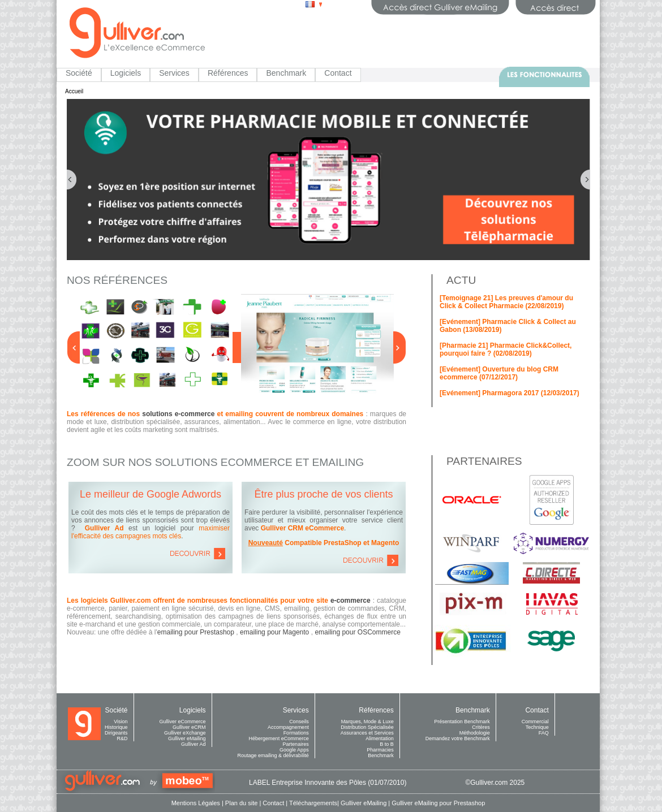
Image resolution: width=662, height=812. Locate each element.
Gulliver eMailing (187, 738)
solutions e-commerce (178, 414)
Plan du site (241, 803)
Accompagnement (288, 727)
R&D (122, 738)
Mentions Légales (196, 803)
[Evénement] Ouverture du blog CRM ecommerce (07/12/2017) (499, 373)
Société (79, 73)
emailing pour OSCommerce (358, 632)
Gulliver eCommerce (183, 722)
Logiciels (126, 73)
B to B (387, 744)
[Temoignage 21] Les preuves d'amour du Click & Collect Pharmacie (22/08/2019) (506, 302)
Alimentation (380, 738)
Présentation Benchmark (462, 722)
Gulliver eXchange (185, 733)
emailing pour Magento (274, 632)
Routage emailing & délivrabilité (273, 755)
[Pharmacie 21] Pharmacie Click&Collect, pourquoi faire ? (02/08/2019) (506, 349)
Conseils (299, 722)
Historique (116, 727)
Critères (481, 727)
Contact (338, 73)
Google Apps (294, 750)
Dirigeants (116, 733)
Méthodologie (475, 733)
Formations (296, 733)
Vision (121, 722)
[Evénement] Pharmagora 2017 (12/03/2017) (510, 393)
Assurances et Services (367, 733)
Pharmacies (380, 750)
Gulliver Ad (194, 744)
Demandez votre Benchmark (458, 738)
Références (228, 73)
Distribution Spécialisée (367, 727)
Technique (537, 727)
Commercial (535, 722)
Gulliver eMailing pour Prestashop (438, 803)
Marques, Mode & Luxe (367, 722)
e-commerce (351, 601)
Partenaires (296, 744)
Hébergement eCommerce (279, 738)
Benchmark (286, 73)
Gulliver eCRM (189, 727)
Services (174, 73)
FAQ (544, 733)
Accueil (74, 91)
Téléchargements (313, 803)
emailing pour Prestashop (196, 632)
